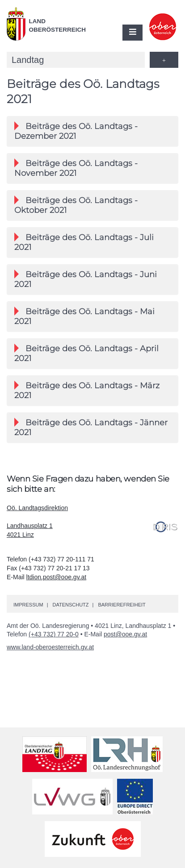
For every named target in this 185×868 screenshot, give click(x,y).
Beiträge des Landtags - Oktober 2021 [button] (76, 205)
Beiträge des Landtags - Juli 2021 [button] (84, 242)
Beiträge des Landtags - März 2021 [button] (87, 390)
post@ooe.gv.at (125, 634)
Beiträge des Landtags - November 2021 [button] (76, 168)
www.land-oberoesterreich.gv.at (50, 647)
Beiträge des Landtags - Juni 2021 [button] (86, 279)
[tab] (92, 131)
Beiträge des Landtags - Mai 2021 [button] (84, 316)
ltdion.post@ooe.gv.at (57, 577)
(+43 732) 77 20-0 (54, 634)
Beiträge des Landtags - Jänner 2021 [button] (91, 428)
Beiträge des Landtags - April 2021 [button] (86, 353)
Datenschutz (70, 605)
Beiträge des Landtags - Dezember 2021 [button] (76, 131)
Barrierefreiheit (122, 605)
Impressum (28, 605)
